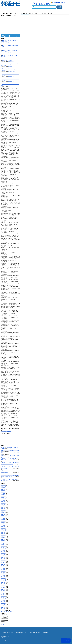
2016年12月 (4, 596)
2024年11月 (4, 485)
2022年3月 (3, 509)
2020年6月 (3, 538)
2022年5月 (3, 506)
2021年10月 (4, 516)
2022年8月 (3, 502)
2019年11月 (4, 548)
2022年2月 (3, 510)
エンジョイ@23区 (11, 62)
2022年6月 (3, 504)
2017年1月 (3, 595)
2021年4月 (3, 524)
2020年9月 (3, 534)
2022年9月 (3, 500)
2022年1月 (3, 511)
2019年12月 (4, 546)
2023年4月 (3, 493)
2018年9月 (3, 567)
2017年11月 (4, 581)
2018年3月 (3, 575)
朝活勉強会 (10, 67)
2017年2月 (3, 593)
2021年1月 (3, 528)
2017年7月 (3, 586)
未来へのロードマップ (12, 72)
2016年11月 (4, 598)
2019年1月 (3, 561)
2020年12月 (4, 529)
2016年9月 (3, 600)
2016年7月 (3, 603)
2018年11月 (4, 564)
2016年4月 (3, 607)
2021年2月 (3, 527)
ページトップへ (66, 640)
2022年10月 (4, 499)
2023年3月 (3, 495)
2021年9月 (3, 517)
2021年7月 (3, 520)
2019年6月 (3, 554)
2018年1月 (3, 578)
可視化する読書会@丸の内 (7, 60)
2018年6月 (3, 571)
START (9, 87)
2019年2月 (3, 560)
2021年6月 (3, 521)
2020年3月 (3, 542)
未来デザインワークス (12, 58)
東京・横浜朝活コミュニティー (13, 53)
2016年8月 (3, 602)
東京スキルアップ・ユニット (13, 43)
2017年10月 (4, 582)
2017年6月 (3, 588)
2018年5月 (3, 573)
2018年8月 (3, 568)
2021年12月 (4, 513)
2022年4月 (3, 507)
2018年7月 (3, 570)
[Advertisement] (10, 25)
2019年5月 (3, 556)
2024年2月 (3, 491)
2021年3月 (3, 525)
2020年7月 (3, 536)
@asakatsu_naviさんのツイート (8, 612)
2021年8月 (3, 518)
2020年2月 (3, 543)
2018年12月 (4, 563)
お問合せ (3, 638)
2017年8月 (3, 585)
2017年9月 (3, 584)
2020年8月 (3, 535)
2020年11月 (4, 531)
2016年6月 (3, 604)
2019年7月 (3, 553)
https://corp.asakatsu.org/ (6, 432)
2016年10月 (4, 599)
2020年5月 (3, 539)
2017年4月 (3, 591)
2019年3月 (3, 559)
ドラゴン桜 (10, 48)
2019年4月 (3, 557)
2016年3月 (3, 609)
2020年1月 (3, 545)
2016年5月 (3, 606)
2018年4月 (3, 574)
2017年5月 (3, 589)
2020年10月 (4, 532)
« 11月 (2, 624)
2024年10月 (4, 486)
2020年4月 (3, 541)
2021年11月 (4, 514)
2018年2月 (3, 577)
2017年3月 (3, 592)
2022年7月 (3, 503)
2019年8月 (3, 552)
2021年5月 (3, 523)
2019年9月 (3, 550)
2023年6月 (3, 492)
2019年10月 (4, 549)
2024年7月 (3, 488)
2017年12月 (4, 579)
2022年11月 (4, 498)
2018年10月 (4, 566)
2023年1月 (3, 496)
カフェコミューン (11, 77)
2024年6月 (3, 489)
